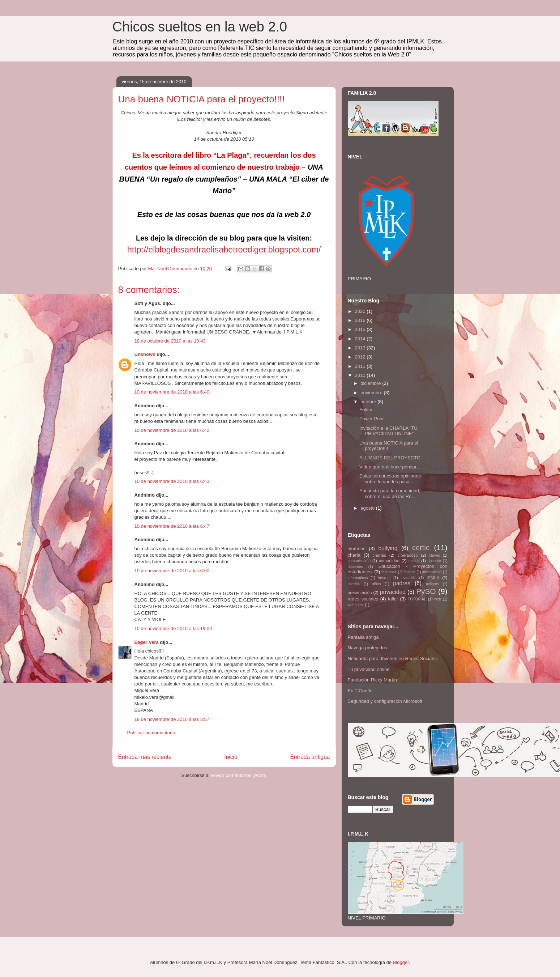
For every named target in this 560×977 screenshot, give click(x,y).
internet (384, 578)
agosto (368, 508)
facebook (389, 572)
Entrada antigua (310, 757)
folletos (409, 572)
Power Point (372, 419)
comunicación (359, 561)
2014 (361, 339)
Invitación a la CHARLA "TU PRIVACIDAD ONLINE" (388, 431)
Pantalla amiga (363, 637)
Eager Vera (147, 642)
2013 (361, 348)
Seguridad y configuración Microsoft (385, 701)
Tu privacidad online (369, 669)
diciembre (371, 383)
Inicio (231, 757)
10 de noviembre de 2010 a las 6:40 (172, 392)
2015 (361, 329)
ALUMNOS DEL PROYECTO (390, 458)
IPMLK (433, 577)
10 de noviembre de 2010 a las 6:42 (172, 430)
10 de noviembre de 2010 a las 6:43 (172, 481)
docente (434, 561)
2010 (361, 375)
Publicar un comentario (151, 733)
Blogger (401, 962)
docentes (355, 567)
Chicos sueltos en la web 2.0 (200, 27)
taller (393, 599)
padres (402, 583)
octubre (369, 402)
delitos (414, 561)
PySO (426, 591)
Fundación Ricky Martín (373, 680)
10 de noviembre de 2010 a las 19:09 (173, 628)
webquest (356, 605)
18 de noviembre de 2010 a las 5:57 (172, 719)
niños (377, 584)
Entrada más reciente (145, 757)
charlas (380, 555)
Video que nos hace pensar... (390, 467)
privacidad (393, 592)
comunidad (389, 560)
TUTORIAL (417, 599)
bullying (388, 548)
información (432, 572)
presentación (360, 592)
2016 (361, 320)
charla (354, 555)
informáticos (358, 578)
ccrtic (421, 547)
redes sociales (363, 599)
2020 (361, 311)
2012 (361, 357)
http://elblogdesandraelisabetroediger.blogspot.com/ (224, 250)
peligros (432, 584)
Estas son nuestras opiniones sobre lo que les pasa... (390, 479)
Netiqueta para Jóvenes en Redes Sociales (393, 659)
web (438, 599)
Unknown (145, 354)
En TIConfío (360, 691)
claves (434, 555)
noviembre (372, 393)
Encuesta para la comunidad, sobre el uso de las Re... (390, 494)
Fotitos (366, 410)
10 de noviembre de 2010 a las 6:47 (172, 526)
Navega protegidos (367, 648)
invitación (409, 578)
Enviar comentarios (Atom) (239, 775)
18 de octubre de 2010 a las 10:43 (170, 341)
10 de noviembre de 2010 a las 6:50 (172, 571)
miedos (354, 584)
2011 (361, 366)
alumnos (357, 549)
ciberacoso (408, 555)
